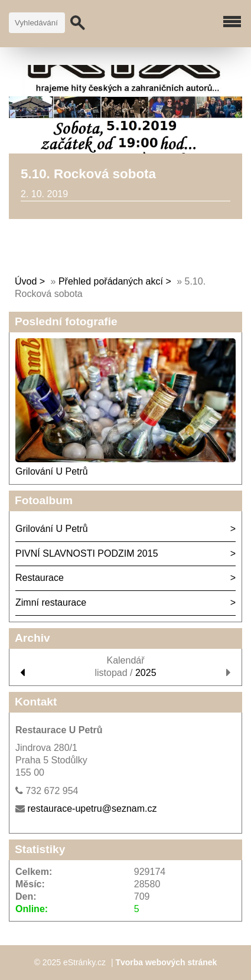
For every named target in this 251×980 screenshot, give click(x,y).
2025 (146, 673)
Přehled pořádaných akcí (111, 281)
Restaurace (40, 578)
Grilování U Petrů (52, 471)
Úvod (26, 281)
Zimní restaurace (51, 602)
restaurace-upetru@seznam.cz (92, 808)
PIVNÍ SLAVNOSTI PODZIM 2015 (87, 553)
